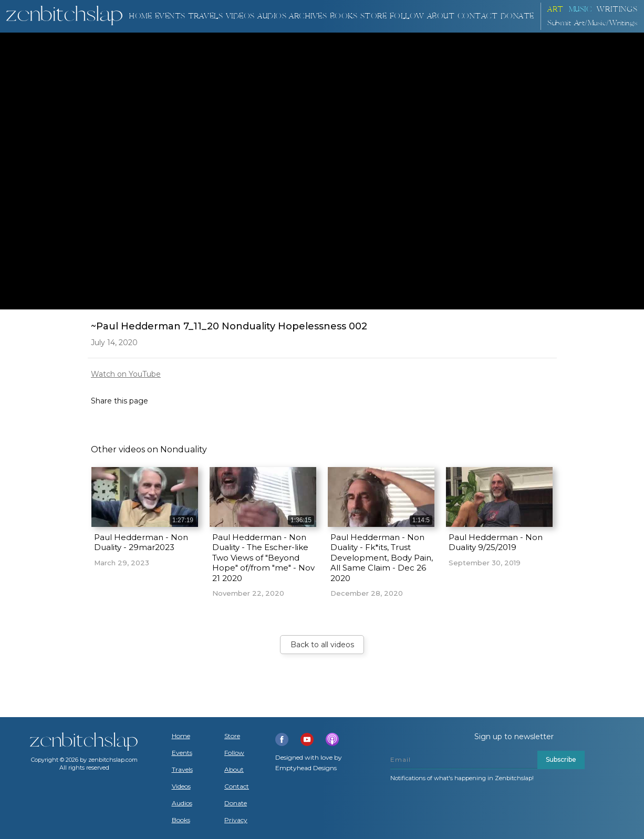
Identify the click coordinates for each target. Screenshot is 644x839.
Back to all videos (322, 645)
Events (170, 16)
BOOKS (344, 16)
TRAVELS (206, 16)
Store (374, 16)
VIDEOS (240, 16)
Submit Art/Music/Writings (593, 23)
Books (181, 820)
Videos (181, 786)
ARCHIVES (308, 16)
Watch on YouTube (126, 374)
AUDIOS (272, 16)
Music (580, 9)
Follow (407, 16)
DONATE (517, 16)
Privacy (236, 820)
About (441, 16)
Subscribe (561, 759)
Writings (617, 9)
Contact (478, 16)
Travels (182, 770)
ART (555, 9)
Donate (236, 803)
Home (140, 16)
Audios (182, 803)
